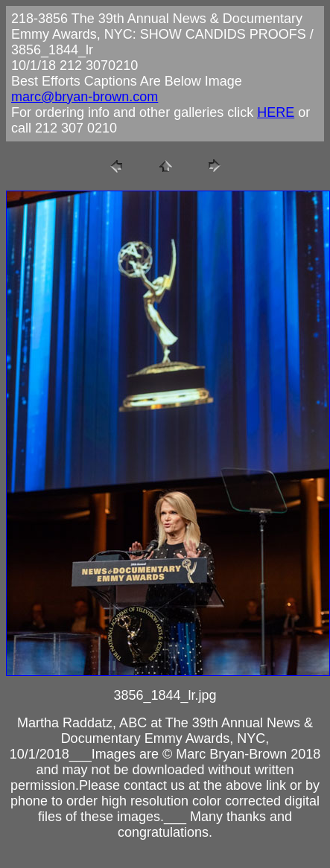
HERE (276, 112)
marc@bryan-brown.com (85, 97)
